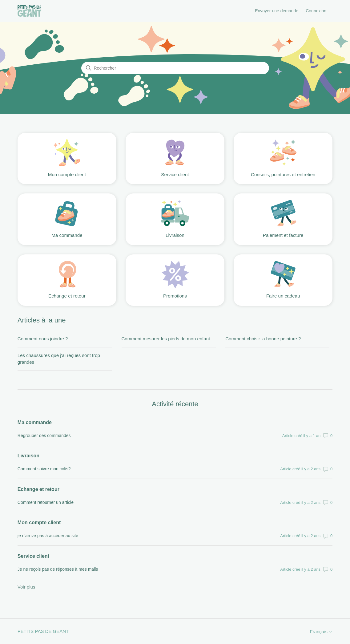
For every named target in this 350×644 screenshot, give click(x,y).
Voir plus (26, 587)
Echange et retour (38, 489)
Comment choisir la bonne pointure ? (263, 339)
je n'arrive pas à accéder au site (48, 536)
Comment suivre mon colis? (44, 469)
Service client (33, 556)
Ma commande (35, 422)
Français (321, 632)
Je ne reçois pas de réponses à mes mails (58, 569)
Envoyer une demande (277, 11)
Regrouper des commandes (44, 435)
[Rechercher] (175, 68)
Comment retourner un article (46, 502)
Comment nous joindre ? (43, 339)
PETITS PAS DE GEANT (43, 631)
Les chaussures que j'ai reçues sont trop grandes (59, 359)
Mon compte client (39, 522)
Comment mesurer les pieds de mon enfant (166, 339)
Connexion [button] (316, 11)
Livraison (28, 456)
